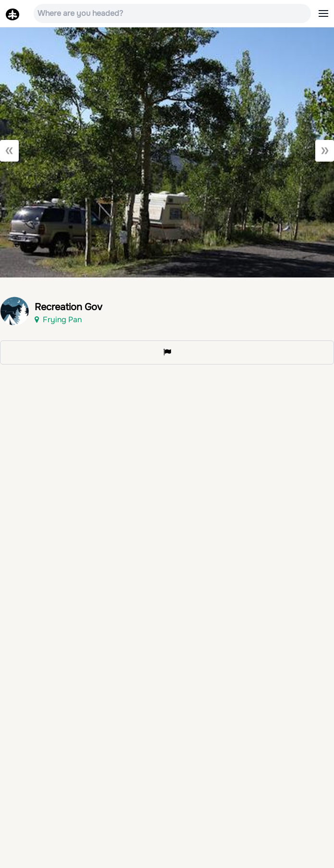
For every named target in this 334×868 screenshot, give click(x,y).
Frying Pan (58, 320)
